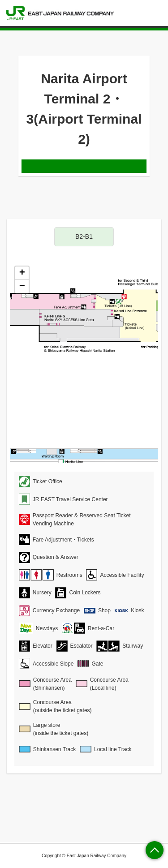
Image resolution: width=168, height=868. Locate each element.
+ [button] (22, 273)
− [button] (22, 287)
